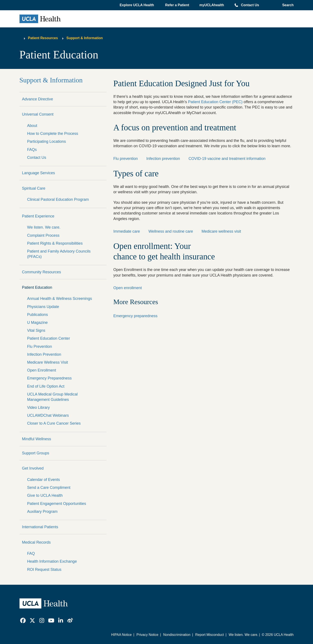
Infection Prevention (44, 354)
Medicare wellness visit (221, 231)
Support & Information (85, 38)
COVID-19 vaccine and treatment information (227, 159)
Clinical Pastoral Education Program (58, 199)
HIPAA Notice (121, 635)
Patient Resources (43, 38)
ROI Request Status (44, 570)
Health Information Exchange (52, 561)
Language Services (39, 173)
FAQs (32, 150)
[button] (137, 5)
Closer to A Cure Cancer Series (54, 423)
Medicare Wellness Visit (48, 362)
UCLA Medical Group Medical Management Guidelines (52, 397)
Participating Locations (47, 141)
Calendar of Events (44, 480)
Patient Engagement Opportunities (57, 504)
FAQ (31, 553)
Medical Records (36, 542)
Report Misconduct (209, 635)
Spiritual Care (34, 188)
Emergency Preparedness (49, 378)
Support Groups (36, 453)
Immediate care (127, 231)
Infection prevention (163, 159)
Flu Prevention (40, 347)
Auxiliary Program (42, 512)
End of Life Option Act (46, 386)
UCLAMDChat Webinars (48, 415)
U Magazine (37, 323)
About (32, 126)
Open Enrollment (42, 370)
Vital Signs (36, 330)
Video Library (39, 408)
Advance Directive (38, 99)
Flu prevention (126, 159)
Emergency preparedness (135, 316)
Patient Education (37, 287)
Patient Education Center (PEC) (215, 102)
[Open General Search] (287, 5)
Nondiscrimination (177, 635)
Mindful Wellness (37, 439)
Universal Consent (38, 114)
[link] (23, 620)
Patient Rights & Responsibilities (55, 243)
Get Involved (33, 468)
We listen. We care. (44, 227)
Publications (38, 315)
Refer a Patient (177, 5)
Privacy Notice (147, 635)
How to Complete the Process (53, 134)
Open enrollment (128, 288)
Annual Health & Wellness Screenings (60, 299)
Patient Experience (38, 216)
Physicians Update (43, 307)
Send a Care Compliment (49, 488)
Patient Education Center (49, 338)
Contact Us (250, 5)
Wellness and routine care (171, 231)
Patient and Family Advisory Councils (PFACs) (59, 254)
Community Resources (42, 272)
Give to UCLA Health (45, 495)
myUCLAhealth (212, 5)
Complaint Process (43, 235)
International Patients (40, 527)
